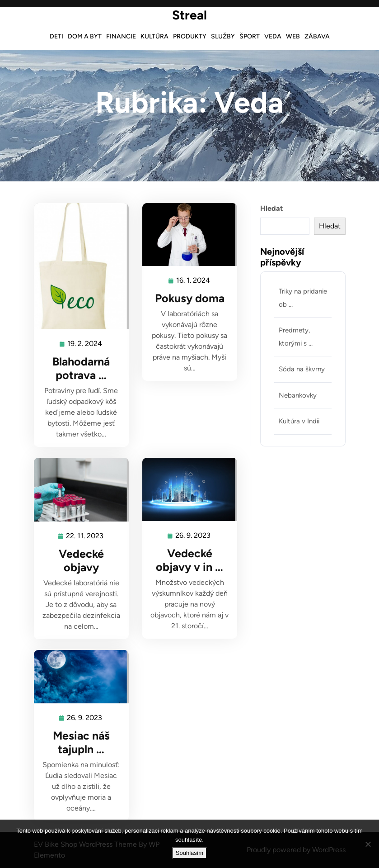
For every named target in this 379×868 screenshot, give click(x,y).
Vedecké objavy (81, 560)
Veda (273, 36)
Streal (189, 15)
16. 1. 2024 (194, 281)
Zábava (317, 36)
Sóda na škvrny (302, 369)
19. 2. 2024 (85, 344)
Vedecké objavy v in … (189, 560)
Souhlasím (189, 853)
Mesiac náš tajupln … (81, 742)
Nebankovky (298, 395)
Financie (121, 36)
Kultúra (154, 36)
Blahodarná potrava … (81, 368)
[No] (368, 844)
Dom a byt (85, 36)
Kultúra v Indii (299, 421)
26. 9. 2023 (193, 536)
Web (293, 36)
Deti (56, 36)
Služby (223, 36)
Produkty (190, 36)
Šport (250, 36)
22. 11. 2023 (85, 536)
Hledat (271, 208)
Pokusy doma (190, 298)
